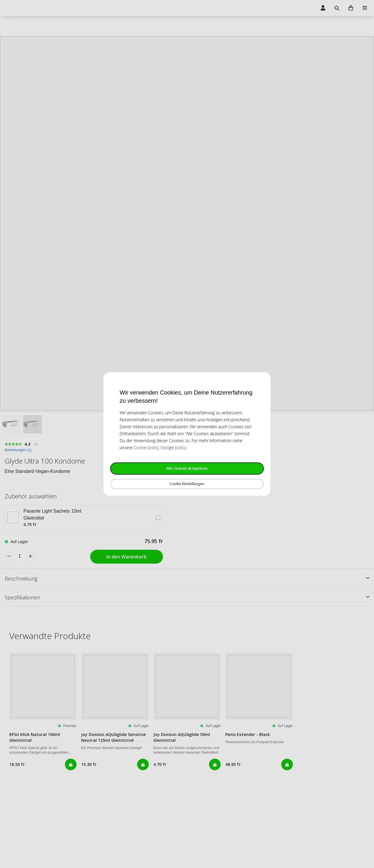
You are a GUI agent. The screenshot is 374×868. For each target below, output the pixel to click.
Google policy (173, 447)
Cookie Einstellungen (187, 484)
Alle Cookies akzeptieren (187, 468)
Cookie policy (146, 447)
